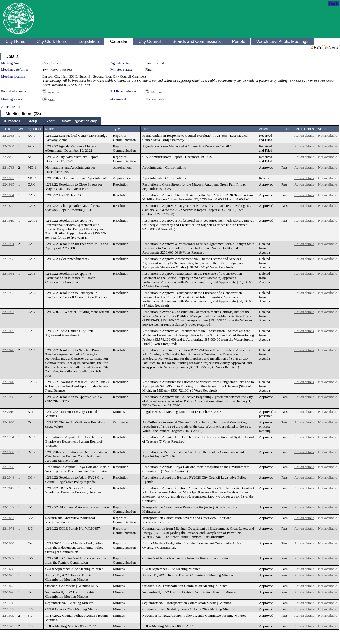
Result (286, 129)
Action (263, 129)
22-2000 (8, 543)
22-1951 (8, 274)
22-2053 (8, 136)
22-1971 (8, 528)
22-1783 (8, 167)
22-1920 (8, 382)
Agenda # (34, 129)
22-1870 (8, 350)
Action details (304, 136)
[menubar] (50, 121)
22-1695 (8, 575)
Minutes (156, 92)
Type (116, 129)
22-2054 (8, 146)
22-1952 (8, 293)
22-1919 (8, 220)
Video (52, 100)
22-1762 (8, 507)
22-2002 (8, 558)
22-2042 (8, 488)
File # (6, 129)
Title (145, 129)
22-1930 (8, 422)
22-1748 (8, 603)
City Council (52, 63)
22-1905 (8, 467)
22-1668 (8, 569)
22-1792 (8, 609)
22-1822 (8, 206)
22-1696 (8, 592)
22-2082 (8, 157)
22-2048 (8, 477)
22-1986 (8, 452)
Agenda (53, 92)
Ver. (21, 129)
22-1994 (8, 195)
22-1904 (8, 312)
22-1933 (8, 259)
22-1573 (8, 626)
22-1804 (8, 518)
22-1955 (8, 331)
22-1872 (8, 586)
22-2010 (8, 412)
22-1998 (8, 397)
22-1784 (8, 437)
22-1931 (8, 244)
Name (50, 129)
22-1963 (8, 178)
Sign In (333, 3)
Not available (155, 99)
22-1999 (8, 615)
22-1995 (8, 184)
